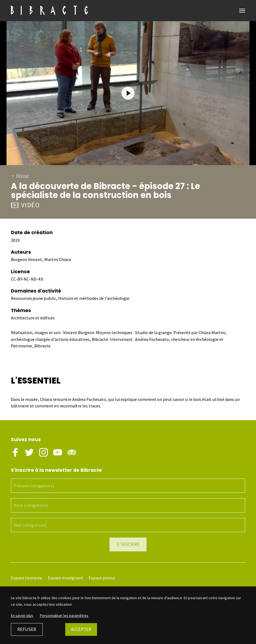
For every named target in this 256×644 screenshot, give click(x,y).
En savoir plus (22, 615)
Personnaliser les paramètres (64, 615)
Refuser (27, 629)
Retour (23, 175)
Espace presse (102, 578)
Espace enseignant (65, 578)
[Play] (128, 93)
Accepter (81, 629)
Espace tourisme (27, 578)
